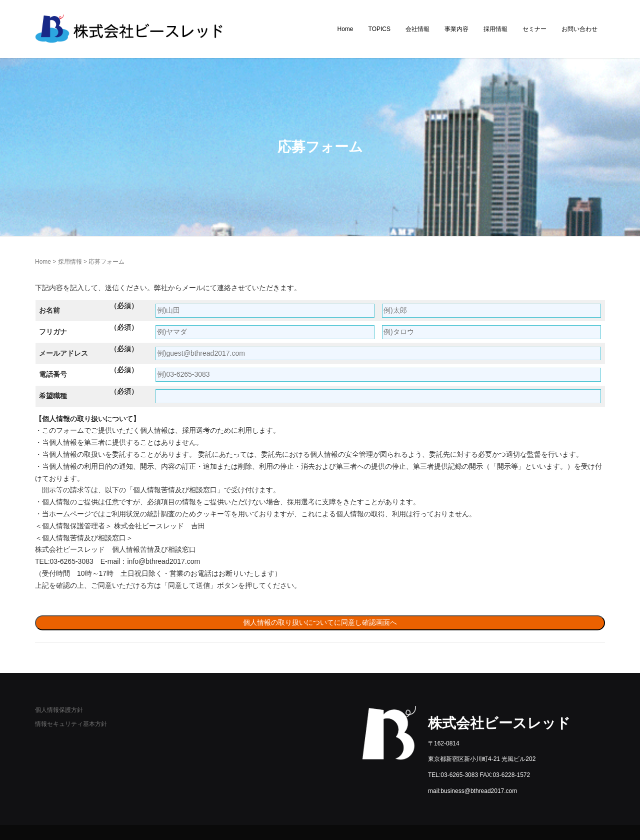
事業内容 (456, 29)
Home (345, 29)
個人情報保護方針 (59, 710)
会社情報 (417, 29)
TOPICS (379, 29)
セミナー (534, 29)
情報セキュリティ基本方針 (71, 724)
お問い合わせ (579, 29)
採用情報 (495, 29)
